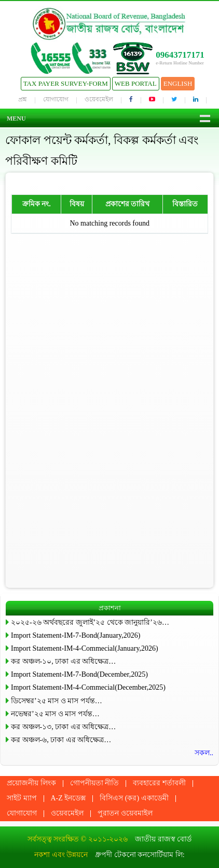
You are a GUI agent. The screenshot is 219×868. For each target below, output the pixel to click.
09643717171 (180, 55)
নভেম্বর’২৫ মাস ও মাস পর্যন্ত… (55, 714)
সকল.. (204, 753)
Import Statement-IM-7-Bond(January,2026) (76, 635)
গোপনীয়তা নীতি (95, 783)
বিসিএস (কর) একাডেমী (134, 798)
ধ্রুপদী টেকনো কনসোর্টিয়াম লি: (140, 855)
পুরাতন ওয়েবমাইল (125, 813)
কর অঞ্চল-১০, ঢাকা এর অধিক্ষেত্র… (63, 661)
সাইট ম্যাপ (22, 798)
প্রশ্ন (23, 99)
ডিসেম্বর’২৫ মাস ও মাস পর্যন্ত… (57, 701)
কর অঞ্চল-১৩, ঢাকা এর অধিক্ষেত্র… (63, 727)
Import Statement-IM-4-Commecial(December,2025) (88, 687)
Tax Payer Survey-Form (66, 83)
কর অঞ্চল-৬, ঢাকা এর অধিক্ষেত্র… (61, 740)
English (178, 83)
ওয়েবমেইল (99, 99)
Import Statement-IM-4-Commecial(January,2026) (85, 648)
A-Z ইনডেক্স (69, 798)
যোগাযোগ (56, 99)
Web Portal (136, 83)
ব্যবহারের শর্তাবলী (159, 783)
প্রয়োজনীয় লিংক (31, 783)
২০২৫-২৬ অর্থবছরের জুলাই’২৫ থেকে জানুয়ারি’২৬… (90, 622)
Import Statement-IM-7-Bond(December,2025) (79, 674)
